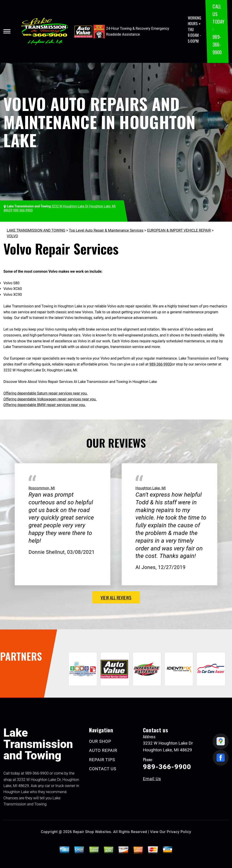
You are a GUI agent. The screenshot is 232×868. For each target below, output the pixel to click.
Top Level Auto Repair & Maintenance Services (106, 230)
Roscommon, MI (42, 488)
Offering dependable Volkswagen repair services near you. (50, 399)
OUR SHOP (100, 741)
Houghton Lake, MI (151, 488)
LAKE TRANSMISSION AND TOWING (36, 230)
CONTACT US (103, 769)
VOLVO (12, 236)
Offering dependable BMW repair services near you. (45, 405)
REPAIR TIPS (102, 760)
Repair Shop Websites (92, 832)
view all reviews (116, 597)
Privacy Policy (179, 832)
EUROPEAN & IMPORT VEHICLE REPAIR (179, 230)
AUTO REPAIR (103, 750)
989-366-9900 (217, 44)
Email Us (152, 779)
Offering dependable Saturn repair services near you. (46, 393)
